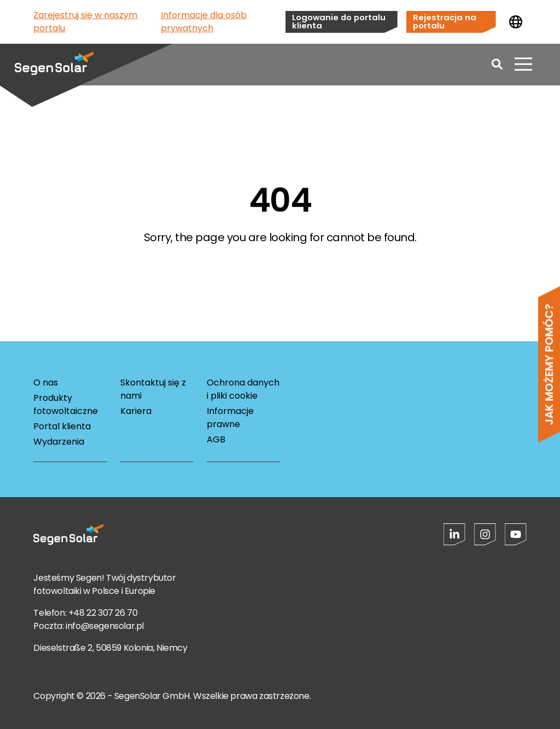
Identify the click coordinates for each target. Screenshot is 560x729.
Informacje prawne (230, 418)
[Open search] (497, 66)
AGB (216, 439)
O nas (46, 383)
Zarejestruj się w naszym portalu (85, 22)
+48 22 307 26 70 (103, 613)
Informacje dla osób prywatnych (204, 22)
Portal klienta (62, 426)
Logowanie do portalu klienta (339, 21)
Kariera (136, 411)
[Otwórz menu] (523, 66)
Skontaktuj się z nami (153, 389)
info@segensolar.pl (105, 626)
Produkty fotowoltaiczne (66, 404)
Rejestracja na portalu (445, 21)
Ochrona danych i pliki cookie (243, 389)
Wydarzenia (59, 442)
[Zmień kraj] (516, 22)
